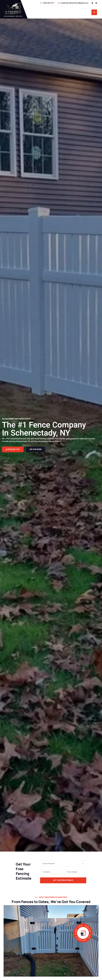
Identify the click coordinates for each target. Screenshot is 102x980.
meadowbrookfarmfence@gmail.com (75, 3)
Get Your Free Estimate (63, 880)
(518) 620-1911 (49, 3)
